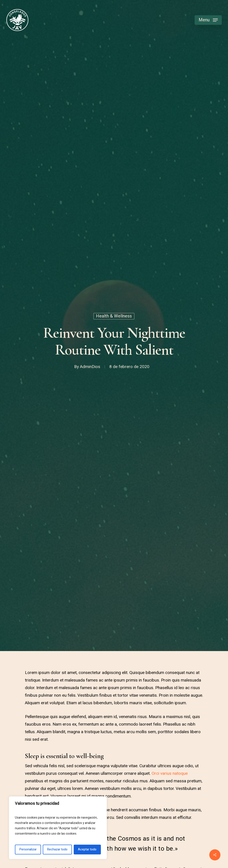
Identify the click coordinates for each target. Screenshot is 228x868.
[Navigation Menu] (208, 20)
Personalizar (28, 849)
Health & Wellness (114, 316)
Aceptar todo (87, 849)
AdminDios (90, 367)
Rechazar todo (57, 849)
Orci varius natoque (170, 773)
